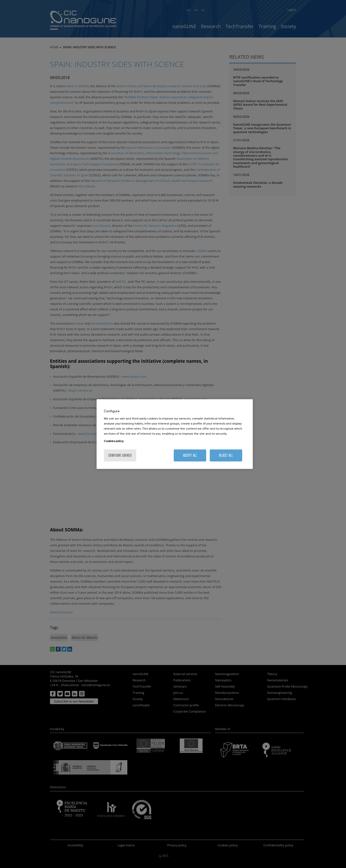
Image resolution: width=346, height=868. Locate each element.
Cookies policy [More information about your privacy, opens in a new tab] (114, 441)
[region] (175, 434)
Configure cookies (120, 455)
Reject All (226, 455)
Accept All (190, 455)
